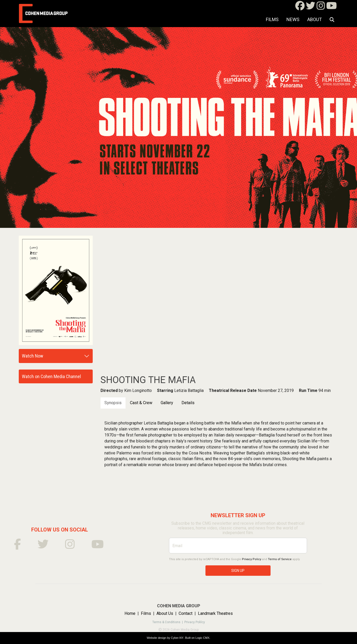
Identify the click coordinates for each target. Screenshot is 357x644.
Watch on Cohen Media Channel (51, 376)
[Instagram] (321, 7)
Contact (186, 613)
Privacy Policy (252, 559)
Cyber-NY (177, 638)
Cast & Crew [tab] (141, 403)
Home (130, 613)
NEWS (293, 19)
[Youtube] (332, 7)
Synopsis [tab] (113, 403)
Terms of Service (280, 559)
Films (272, 19)
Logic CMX (203, 638)
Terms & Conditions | (168, 622)
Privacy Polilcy (195, 622)
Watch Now (33, 356)
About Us (165, 613)
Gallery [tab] (167, 403)
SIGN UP (238, 571)
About (315, 19)
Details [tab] (188, 403)
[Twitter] (311, 7)
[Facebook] (300, 7)
